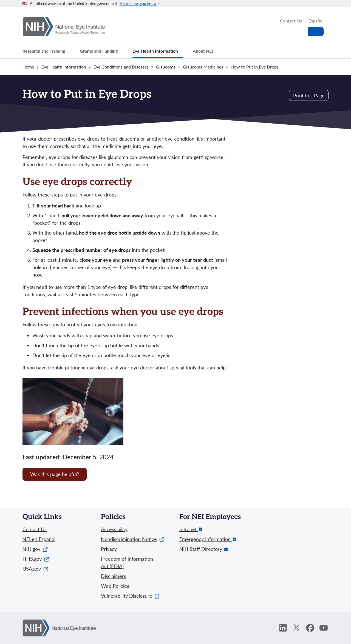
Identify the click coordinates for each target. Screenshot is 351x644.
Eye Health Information (64, 67)
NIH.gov (35, 549)
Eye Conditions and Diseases (121, 67)
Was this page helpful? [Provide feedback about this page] (55, 474)
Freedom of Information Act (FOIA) (127, 562)
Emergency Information (206, 539)
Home (28, 67)
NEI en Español (39, 539)
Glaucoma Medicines (203, 67)
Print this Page (309, 95)
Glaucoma (166, 67)
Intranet (189, 529)
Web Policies (115, 586)
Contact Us (291, 21)
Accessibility (114, 529)
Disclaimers (114, 576)
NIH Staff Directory (201, 549)
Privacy (109, 549)
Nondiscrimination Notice (133, 539)
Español (316, 21)
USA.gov (35, 569)
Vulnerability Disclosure (130, 596)
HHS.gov (36, 559)
